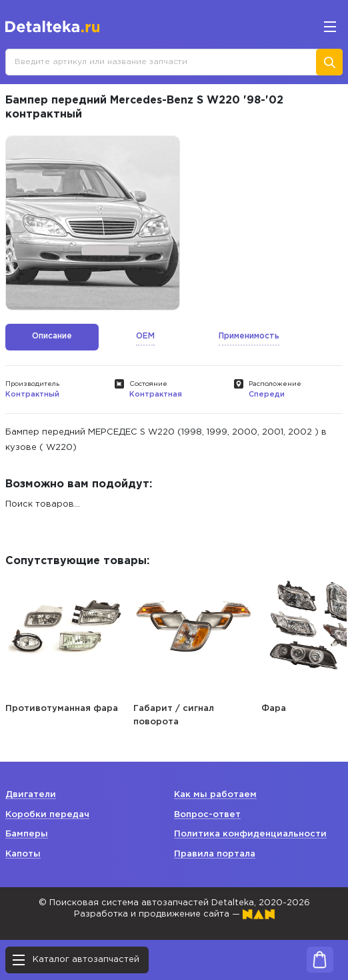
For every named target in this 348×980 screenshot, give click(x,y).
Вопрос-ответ (207, 815)
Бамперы (27, 834)
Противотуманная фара (62, 709)
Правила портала (215, 854)
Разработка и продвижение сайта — (174, 914)
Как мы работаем (215, 795)
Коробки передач (47, 815)
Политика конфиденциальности (250, 834)
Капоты (23, 854)
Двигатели (31, 795)
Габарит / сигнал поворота (174, 715)
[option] (93, 223)
